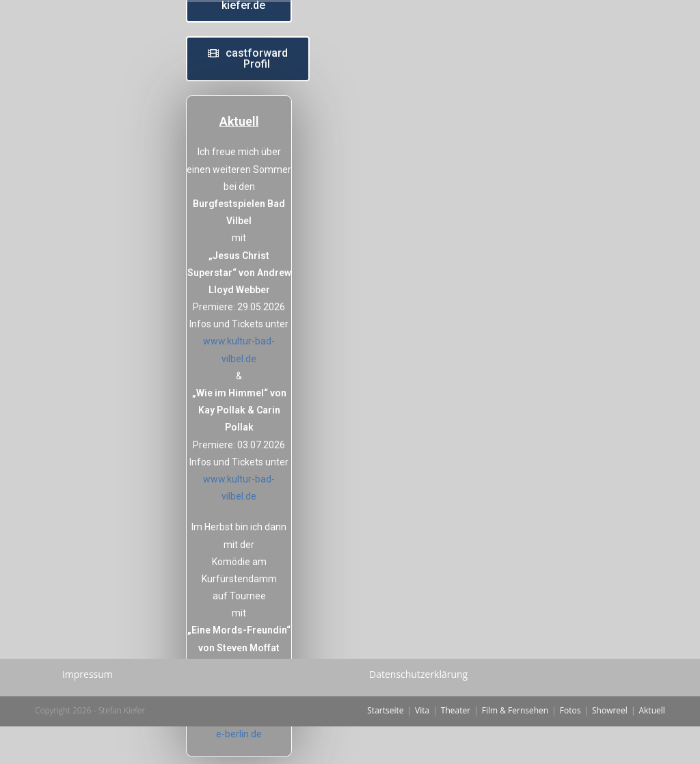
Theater (456, 748)
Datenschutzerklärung (418, 712)
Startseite (385, 748)
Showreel (610, 748)
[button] (248, 59)
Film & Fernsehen (515, 748)
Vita (422, 748)
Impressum (87, 712)
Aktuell (651, 748)
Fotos (570, 748)
